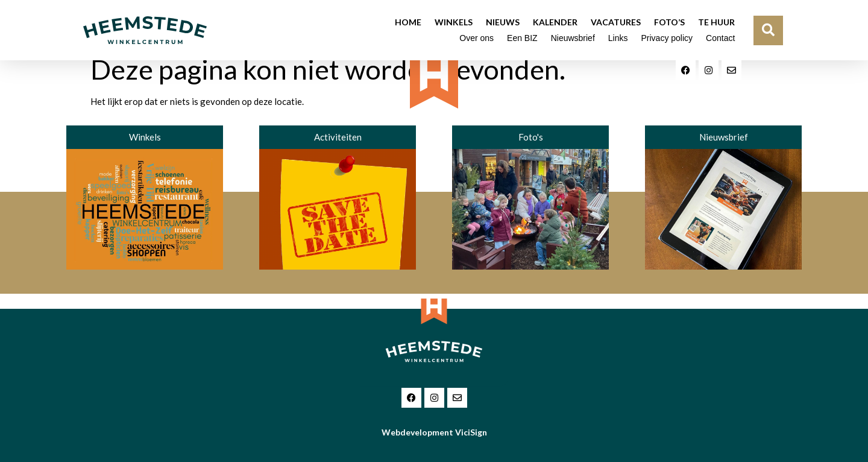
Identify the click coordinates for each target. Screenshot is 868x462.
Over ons (476, 38)
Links (618, 38)
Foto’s (669, 22)
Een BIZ (522, 38)
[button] (768, 30)
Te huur (716, 22)
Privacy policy (667, 38)
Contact (720, 38)
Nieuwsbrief (573, 38)
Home (408, 22)
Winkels (454, 22)
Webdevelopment (434, 432)
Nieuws (503, 22)
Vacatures (616, 22)
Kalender (555, 22)
